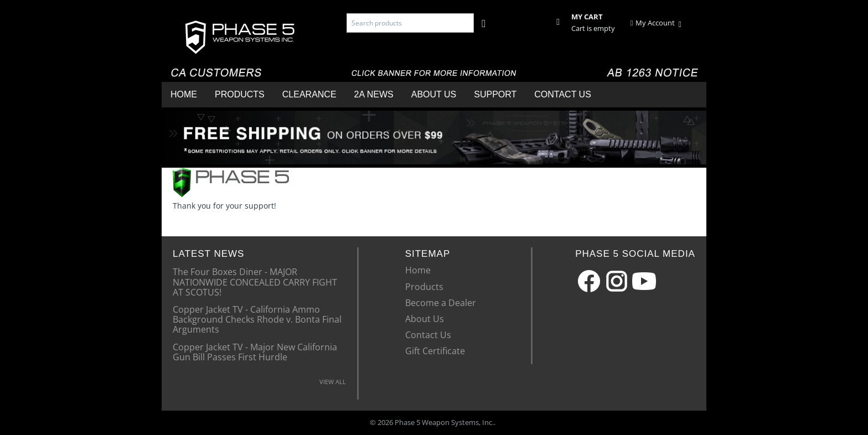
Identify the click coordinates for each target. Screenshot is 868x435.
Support (495, 94)
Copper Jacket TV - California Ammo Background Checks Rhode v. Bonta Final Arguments (257, 319)
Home (184, 94)
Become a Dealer (441, 303)
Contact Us (563, 94)
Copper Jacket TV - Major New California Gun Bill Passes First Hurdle (255, 351)
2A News (374, 94)
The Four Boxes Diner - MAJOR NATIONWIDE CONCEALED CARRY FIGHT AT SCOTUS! (255, 281)
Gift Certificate (435, 351)
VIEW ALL (333, 382)
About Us (434, 94)
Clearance (309, 94)
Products (240, 94)
